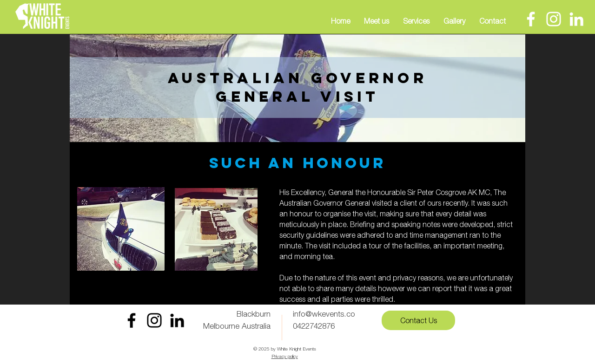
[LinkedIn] (576, 19)
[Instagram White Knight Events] (154, 320)
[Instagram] (554, 19)
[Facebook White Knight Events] (132, 320)
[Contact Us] (418, 320)
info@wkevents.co (324, 314)
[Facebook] (531, 19)
